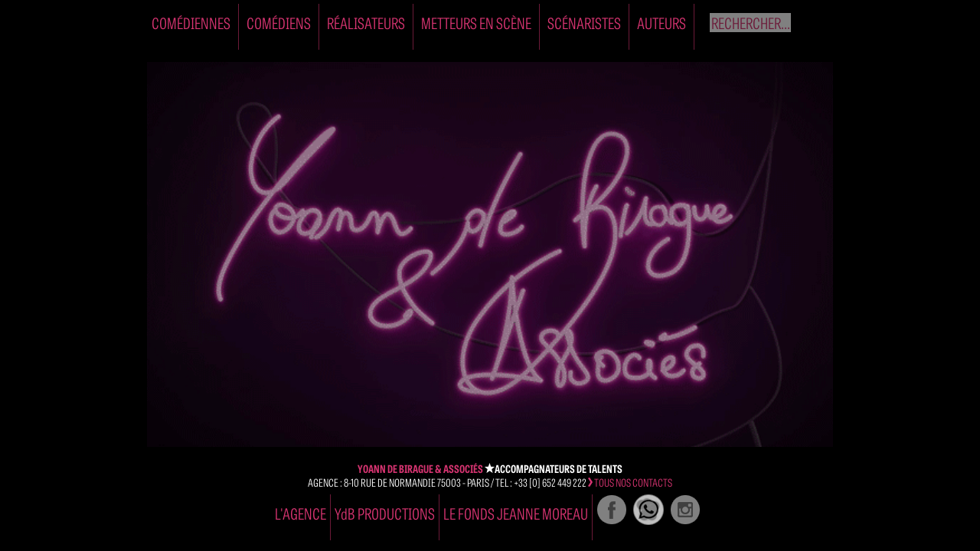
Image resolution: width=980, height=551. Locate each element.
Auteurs (661, 23)
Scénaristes (584, 23)
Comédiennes (191, 23)
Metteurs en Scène (476, 23)
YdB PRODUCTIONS (385, 513)
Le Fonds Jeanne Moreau (516, 513)
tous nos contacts (630, 482)
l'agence (301, 513)
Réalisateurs (366, 23)
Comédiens (279, 23)
